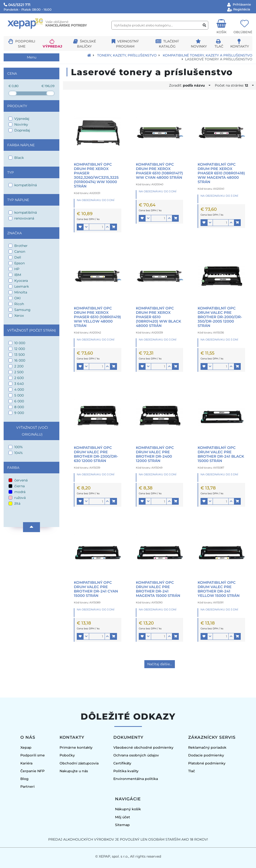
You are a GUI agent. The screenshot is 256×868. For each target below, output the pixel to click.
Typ (11, 172)
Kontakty (240, 46)
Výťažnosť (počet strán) (32, 330)
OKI (17, 298)
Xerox (19, 316)
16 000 (20, 360)
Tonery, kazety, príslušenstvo (127, 55)
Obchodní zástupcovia (79, 763)
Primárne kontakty (76, 747)
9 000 (19, 413)
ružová (20, 498)
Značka (15, 233)
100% (19, 447)
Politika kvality (126, 771)
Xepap (26, 747)
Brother (21, 246)
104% (19, 453)
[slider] (13, 93)
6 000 (19, 401)
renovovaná (24, 218)
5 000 (19, 395)
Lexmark (22, 286)
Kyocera (21, 281)
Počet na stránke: (233, 85)
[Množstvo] (97, 227)
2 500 (19, 372)
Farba (13, 468)
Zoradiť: (188, 85)
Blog (24, 779)
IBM (18, 275)
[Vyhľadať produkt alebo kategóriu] (204, 25)
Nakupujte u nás (74, 771)
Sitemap (122, 825)
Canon (20, 251)
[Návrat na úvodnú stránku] (89, 55)
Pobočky (67, 755)
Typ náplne (18, 200)
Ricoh (19, 304)
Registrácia (241, 9)
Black (19, 158)
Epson (19, 263)
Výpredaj (52, 46)
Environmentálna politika (136, 779)
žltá (17, 503)
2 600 (19, 378)
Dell (18, 257)
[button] (80, 227)
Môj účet (123, 817)
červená (21, 480)
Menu (32, 57)
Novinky (199, 46)
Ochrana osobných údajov (136, 755)
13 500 (19, 355)
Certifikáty (122, 763)
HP (17, 269)
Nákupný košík (128, 809)
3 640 (19, 384)
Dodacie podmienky (206, 755)
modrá (20, 492)
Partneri (27, 787)
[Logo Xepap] (56, 34)
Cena (12, 73)
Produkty (17, 106)
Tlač (219, 46)
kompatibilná (26, 185)
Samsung (22, 310)
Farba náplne (21, 145)
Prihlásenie (241, 4)
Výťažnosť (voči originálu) (32, 431)
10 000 (20, 343)
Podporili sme (33, 755)
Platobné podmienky (207, 763)
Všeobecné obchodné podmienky (143, 747)
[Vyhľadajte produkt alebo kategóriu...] (160, 25)
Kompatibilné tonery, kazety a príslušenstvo (208, 55)
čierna (19, 486)
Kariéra (26, 763)
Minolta (21, 292)
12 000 (20, 349)
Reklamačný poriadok (207, 747)
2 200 (19, 366)
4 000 (19, 389)
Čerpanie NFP (32, 771)
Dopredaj (22, 130)
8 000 (19, 407)
